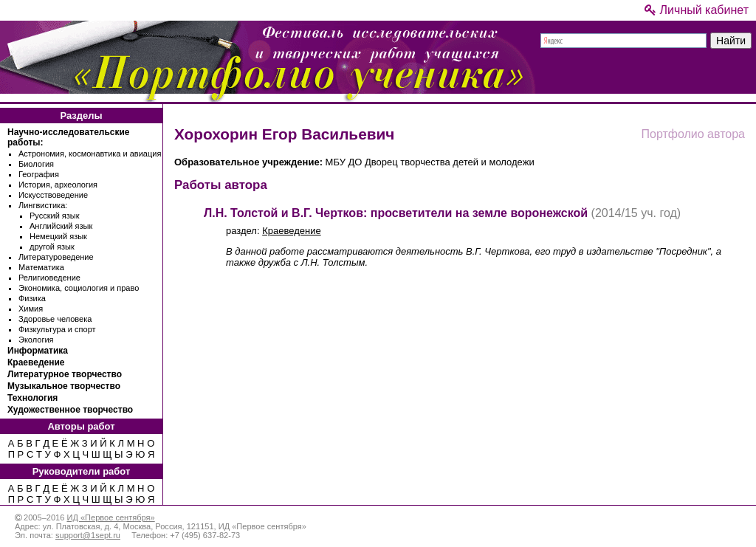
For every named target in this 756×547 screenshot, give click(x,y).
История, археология (58, 185)
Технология (32, 398)
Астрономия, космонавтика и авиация (90, 154)
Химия (31, 309)
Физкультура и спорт (57, 329)
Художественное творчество (70, 410)
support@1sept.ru (88, 535)
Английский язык (61, 226)
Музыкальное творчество (64, 386)
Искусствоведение (53, 195)
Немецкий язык (58, 236)
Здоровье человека (55, 319)
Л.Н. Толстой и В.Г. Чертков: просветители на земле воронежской (396, 213)
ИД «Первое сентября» (110, 517)
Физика (32, 298)
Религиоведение (49, 278)
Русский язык (55, 216)
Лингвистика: (43, 205)
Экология (36, 340)
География (39, 174)
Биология (36, 164)
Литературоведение (56, 257)
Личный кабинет (697, 10)
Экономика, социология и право (79, 288)
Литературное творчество (65, 374)
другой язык (52, 247)
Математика (41, 267)
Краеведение (36, 362)
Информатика (38, 351)
